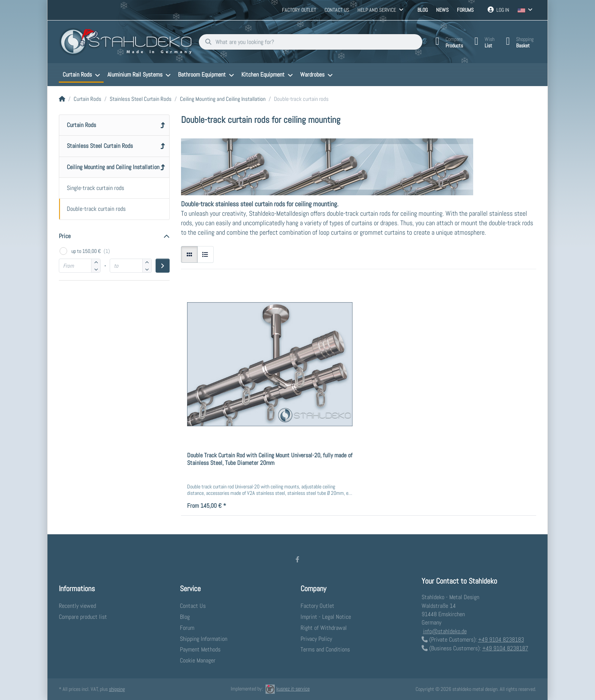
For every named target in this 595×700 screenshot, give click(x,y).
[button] (96, 269)
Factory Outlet (299, 10)
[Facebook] (297, 559)
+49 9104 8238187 (505, 648)
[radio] (189, 254)
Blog (423, 10)
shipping (117, 689)
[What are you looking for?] (311, 42)
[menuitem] (81, 75)
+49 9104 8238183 (501, 640)
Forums (465, 10)
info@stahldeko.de (445, 631)
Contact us (337, 10)
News (442, 10)
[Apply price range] (163, 266)
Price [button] (65, 236)
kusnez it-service (287, 689)
